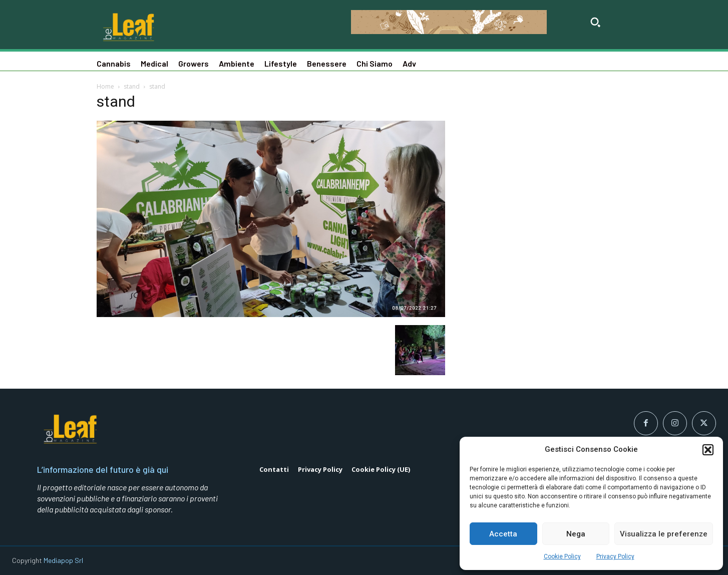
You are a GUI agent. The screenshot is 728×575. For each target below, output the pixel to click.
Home (105, 86)
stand (132, 86)
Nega (576, 534)
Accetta (503, 534)
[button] (708, 450)
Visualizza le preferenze (664, 534)
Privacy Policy (615, 556)
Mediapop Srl (63, 560)
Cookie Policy (562, 556)
